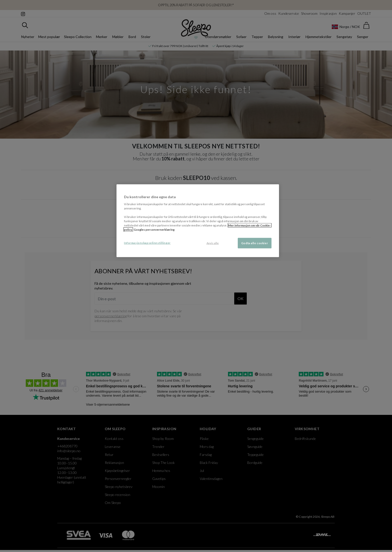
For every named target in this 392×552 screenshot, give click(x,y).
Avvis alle (213, 243)
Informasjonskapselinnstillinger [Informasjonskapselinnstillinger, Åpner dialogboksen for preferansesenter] (147, 243)
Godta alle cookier (255, 243)
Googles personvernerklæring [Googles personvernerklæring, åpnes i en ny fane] (154, 230)
